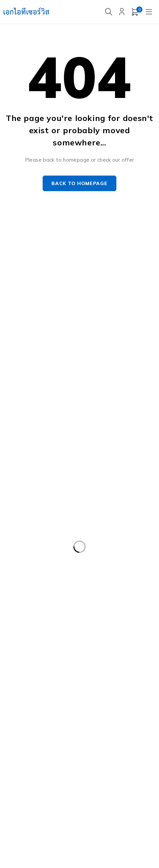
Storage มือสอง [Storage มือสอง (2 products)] (75, 768)
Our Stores (96, 271)
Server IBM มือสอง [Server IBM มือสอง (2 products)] (86, 754)
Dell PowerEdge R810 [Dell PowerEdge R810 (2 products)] (107, 615)
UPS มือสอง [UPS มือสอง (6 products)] (23, 782)
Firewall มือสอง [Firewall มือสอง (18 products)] (98, 657)
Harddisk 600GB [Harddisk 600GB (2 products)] (122, 671)
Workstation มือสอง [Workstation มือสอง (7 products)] (74, 782)
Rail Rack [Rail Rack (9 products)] (20, 741)
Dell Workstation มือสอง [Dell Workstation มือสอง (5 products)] (37, 657)
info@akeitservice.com (31, 281)
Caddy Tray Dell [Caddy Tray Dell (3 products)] (70, 518)
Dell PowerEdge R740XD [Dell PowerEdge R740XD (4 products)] (38, 615)
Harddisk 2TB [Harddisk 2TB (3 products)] (73, 671)
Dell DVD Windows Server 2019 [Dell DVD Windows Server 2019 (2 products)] (47, 532)
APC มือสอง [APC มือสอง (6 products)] (23, 518)
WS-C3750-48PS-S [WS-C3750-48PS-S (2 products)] (32, 796)
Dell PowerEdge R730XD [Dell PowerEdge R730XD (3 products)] (38, 602)
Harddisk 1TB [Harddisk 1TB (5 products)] (25, 671)
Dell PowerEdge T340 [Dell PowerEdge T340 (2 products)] (35, 643)
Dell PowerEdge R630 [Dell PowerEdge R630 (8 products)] (35, 588)
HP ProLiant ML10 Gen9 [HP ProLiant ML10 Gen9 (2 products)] (116, 699)
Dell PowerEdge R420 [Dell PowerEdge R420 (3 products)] (101, 560)
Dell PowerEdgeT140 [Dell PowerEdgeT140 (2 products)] (98, 629)
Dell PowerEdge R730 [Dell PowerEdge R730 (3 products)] (101, 588)
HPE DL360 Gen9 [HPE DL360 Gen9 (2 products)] (90, 685)
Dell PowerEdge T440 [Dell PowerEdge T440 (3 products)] (101, 643)
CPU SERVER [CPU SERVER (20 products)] (119, 518)
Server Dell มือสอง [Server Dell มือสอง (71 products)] (114, 741)
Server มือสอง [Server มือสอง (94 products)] (25, 768)
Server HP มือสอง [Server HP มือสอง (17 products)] (29, 754)
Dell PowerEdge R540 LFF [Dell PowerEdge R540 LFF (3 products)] (115, 574)
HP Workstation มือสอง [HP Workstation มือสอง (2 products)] (36, 713)
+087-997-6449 (27, 291)
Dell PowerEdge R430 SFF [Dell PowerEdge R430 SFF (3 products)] (40, 574)
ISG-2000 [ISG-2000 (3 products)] (88, 727)
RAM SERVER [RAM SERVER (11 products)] (62, 741)
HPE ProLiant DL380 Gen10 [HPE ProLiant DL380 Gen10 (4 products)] (41, 699)
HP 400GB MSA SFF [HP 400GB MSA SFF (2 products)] (32, 685)
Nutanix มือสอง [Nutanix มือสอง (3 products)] (132, 727)
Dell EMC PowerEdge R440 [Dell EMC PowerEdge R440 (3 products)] (118, 546)
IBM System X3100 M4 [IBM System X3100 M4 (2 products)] (36, 727)
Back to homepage (79, 183)
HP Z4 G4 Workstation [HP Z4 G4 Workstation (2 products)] (105, 713)
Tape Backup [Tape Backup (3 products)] (123, 768)
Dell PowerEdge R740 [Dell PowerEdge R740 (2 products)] (107, 602)
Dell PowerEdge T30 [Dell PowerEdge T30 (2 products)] (33, 629)
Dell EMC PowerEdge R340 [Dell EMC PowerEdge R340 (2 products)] (40, 546)
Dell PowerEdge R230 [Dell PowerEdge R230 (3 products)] (35, 560)
